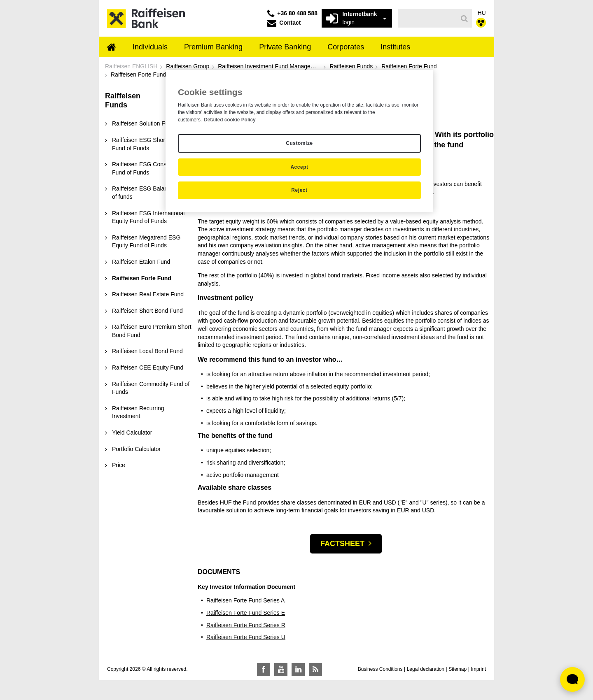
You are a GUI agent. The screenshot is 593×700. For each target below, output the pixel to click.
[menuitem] (112, 48)
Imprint (478, 669)
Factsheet (342, 544)
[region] (299, 141)
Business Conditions (380, 669)
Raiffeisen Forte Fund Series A (245, 600)
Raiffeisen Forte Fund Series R (246, 625)
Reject (299, 190)
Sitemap (458, 669)
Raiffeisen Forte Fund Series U (246, 637)
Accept (299, 167)
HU (482, 13)
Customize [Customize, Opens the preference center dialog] (299, 143)
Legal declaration (426, 669)
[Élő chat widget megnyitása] (572, 679)
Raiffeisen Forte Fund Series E (246, 613)
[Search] (464, 19)
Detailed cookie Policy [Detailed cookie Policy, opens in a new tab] (230, 120)
